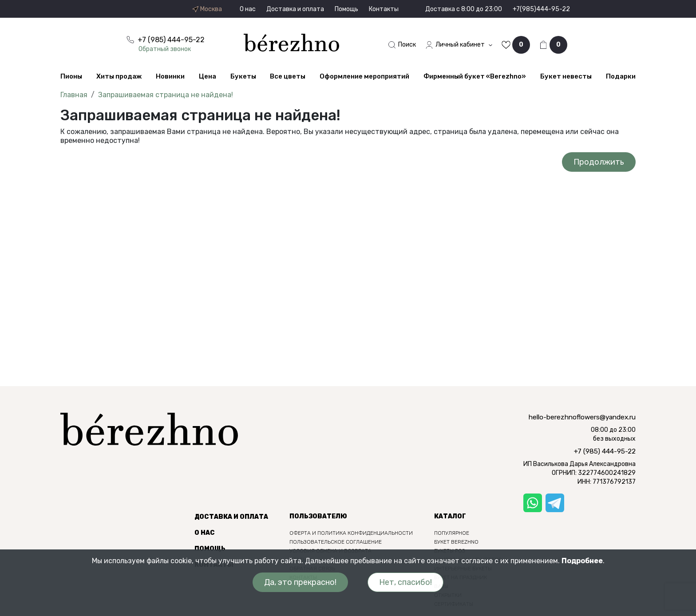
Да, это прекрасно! (300, 582)
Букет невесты (566, 76)
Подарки (621, 76)
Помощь (346, 9)
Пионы (71, 76)
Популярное (452, 533)
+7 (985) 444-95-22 (605, 451)
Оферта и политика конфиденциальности (351, 533)
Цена (208, 76)
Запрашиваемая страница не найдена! (166, 95)
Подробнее (582, 561)
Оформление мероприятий (364, 76)
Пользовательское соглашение (336, 542)
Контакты (384, 9)
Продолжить (599, 162)
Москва (207, 9)
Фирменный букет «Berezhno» (475, 76)
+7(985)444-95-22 (541, 9)
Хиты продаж (119, 76)
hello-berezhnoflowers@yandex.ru (582, 417)
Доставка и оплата (295, 9)
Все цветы (288, 76)
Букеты (243, 76)
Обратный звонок (165, 49)
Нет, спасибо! (405, 582)
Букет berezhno (456, 542)
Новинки (170, 76)
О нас (248, 9)
